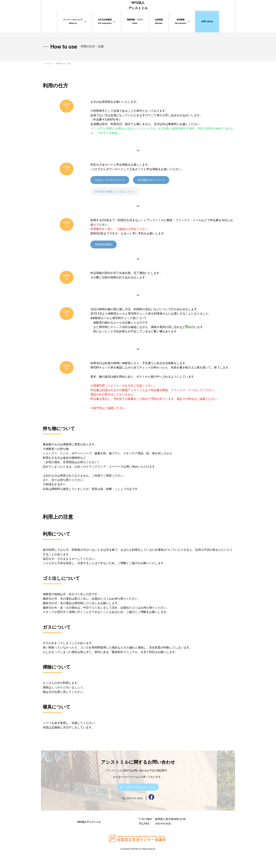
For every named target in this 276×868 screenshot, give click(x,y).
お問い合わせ (207, 21)
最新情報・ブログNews (135, 21)
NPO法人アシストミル (89, 836)
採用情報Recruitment (182, 21)
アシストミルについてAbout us (74, 21)
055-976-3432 (163, 838)
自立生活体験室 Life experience (106, 21)
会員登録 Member (159, 21)
